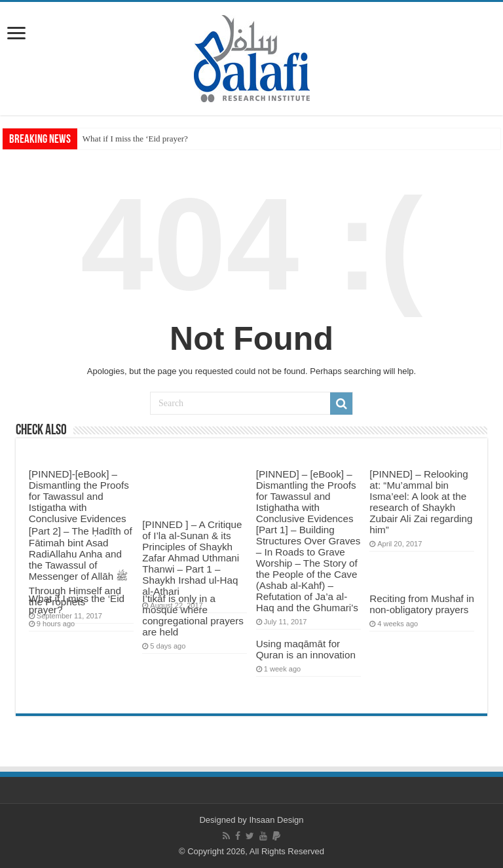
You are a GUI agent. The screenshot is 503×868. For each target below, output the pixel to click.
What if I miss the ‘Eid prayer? (135, 139)
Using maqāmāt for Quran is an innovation (306, 649)
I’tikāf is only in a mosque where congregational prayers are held (193, 615)
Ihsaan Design (276, 820)
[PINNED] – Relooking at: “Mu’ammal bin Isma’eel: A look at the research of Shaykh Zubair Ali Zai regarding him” (421, 502)
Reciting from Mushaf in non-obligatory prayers (422, 604)
